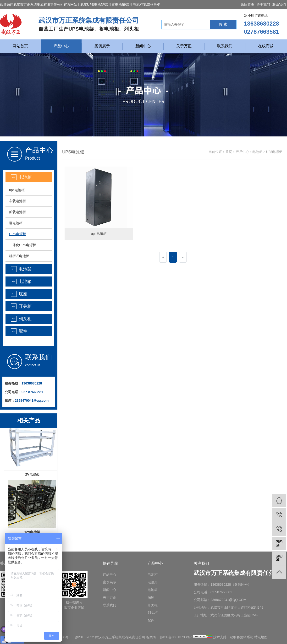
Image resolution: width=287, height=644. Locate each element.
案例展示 (102, 46)
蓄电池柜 (16, 223)
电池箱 (25, 281)
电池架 (25, 269)
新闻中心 (143, 46)
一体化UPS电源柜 (23, 245)
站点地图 (261, 637)
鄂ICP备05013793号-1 (176, 637)
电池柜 (25, 177)
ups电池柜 (17, 190)
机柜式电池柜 (19, 256)
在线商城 (266, 46)
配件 (23, 331)
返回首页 (248, 5)
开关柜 (25, 306)
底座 (23, 294)
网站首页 (20, 46)
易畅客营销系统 (242, 637)
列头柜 (25, 319)
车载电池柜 (17, 201)
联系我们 (279, 5)
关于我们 (263, 5)
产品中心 (61, 46)
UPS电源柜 (18, 234)
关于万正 (184, 46)
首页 (229, 152)
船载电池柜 (17, 212)
